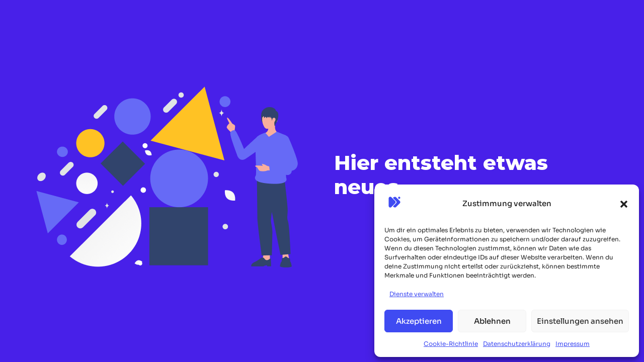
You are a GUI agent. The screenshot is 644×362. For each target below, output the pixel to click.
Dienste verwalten (417, 294)
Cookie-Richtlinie (451, 344)
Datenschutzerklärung (517, 344)
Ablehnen (492, 321)
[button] (624, 204)
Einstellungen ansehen (580, 321)
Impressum (573, 344)
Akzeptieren (419, 321)
